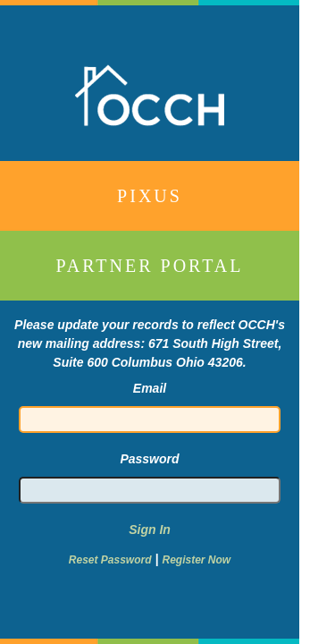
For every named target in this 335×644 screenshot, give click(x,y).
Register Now (196, 560)
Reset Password (110, 560)
